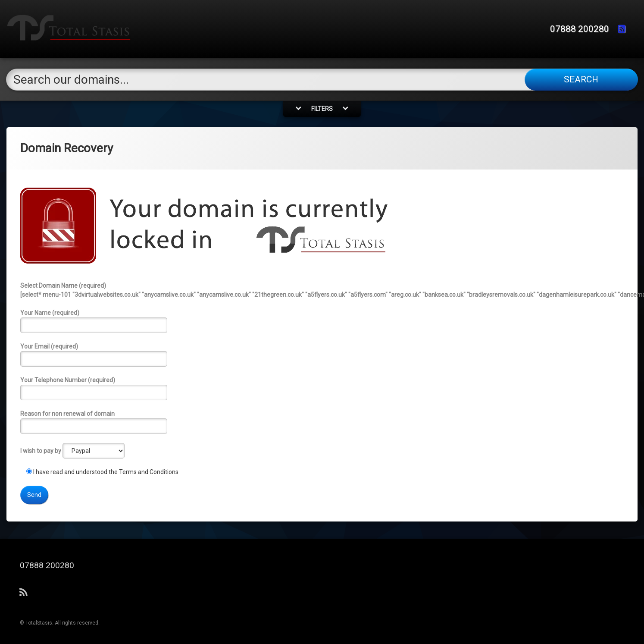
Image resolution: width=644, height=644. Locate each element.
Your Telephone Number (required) (322, 388)
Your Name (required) (322, 321)
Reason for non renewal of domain (322, 422)
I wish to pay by (72, 451)
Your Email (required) (322, 355)
